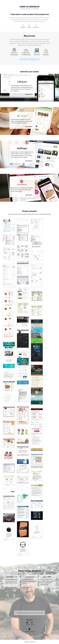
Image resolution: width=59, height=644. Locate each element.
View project (29, 94)
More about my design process (29, 59)
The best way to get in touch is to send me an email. (29, 613)
